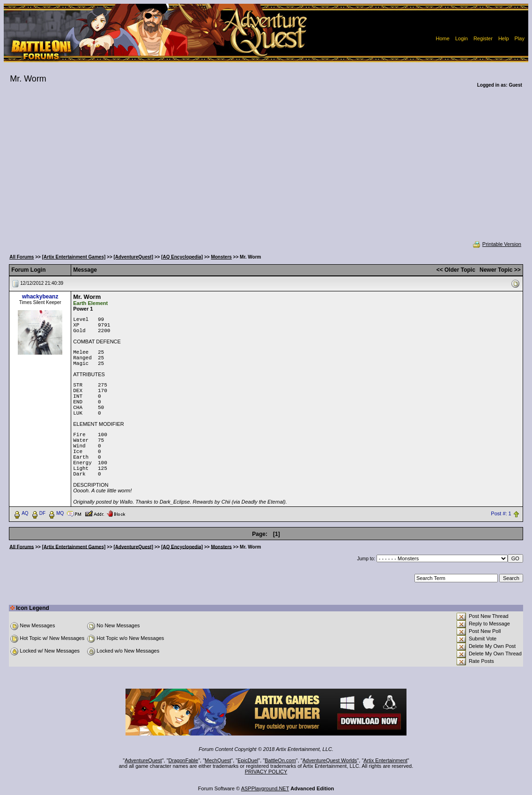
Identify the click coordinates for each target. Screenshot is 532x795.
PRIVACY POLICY (266, 772)
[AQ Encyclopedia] (182, 257)
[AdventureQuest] (133, 257)
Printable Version (497, 244)
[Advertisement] (266, 171)
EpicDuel (248, 760)
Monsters (221, 257)
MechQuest (218, 760)
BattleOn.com (280, 760)
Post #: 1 (501, 513)
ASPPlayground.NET (265, 788)
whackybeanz (40, 297)
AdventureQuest (143, 760)
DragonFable (184, 760)
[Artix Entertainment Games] (74, 257)
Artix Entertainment (385, 760)
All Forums (22, 257)
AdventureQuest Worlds (330, 760)
